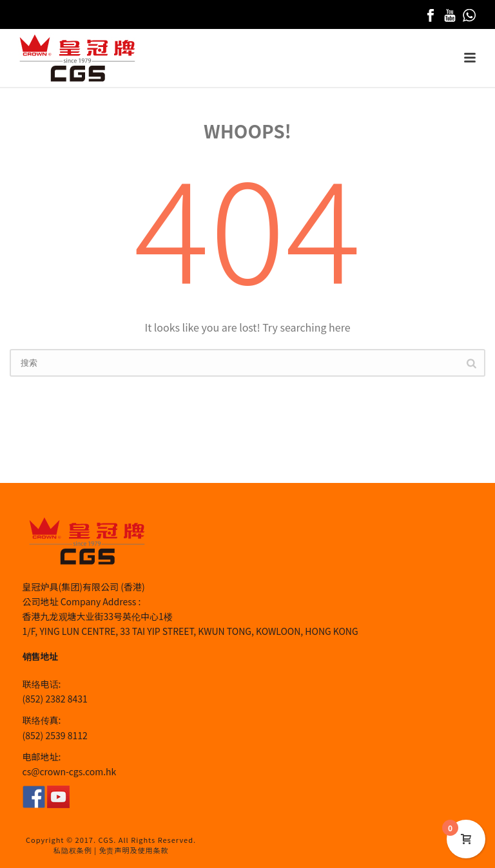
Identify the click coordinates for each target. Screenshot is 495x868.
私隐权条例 (73, 850)
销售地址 (41, 656)
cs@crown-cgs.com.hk (70, 771)
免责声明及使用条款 (133, 850)
